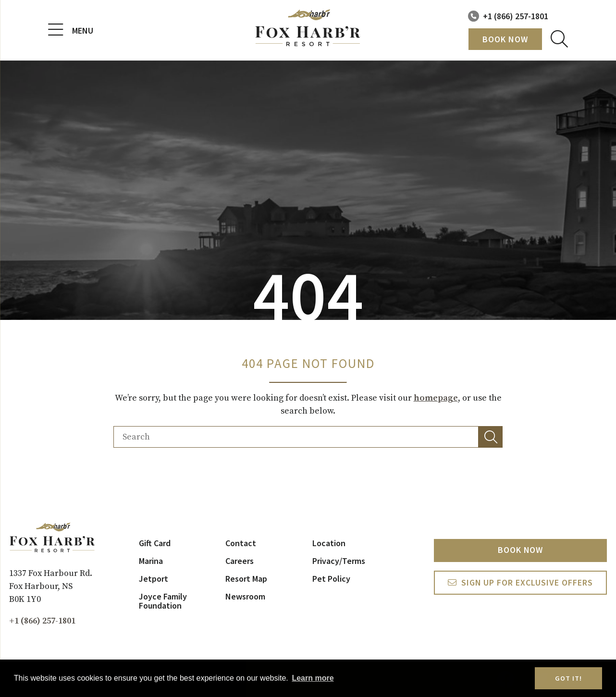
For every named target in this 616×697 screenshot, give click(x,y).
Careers (240, 561)
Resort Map (246, 579)
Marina (151, 561)
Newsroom (245, 596)
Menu (71, 30)
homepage (436, 398)
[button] (491, 437)
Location (329, 543)
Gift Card (155, 543)
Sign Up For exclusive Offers (527, 583)
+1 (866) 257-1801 (516, 16)
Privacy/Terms (339, 561)
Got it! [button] (568, 678)
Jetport (154, 579)
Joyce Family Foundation (163, 601)
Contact (241, 543)
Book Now (505, 39)
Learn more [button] (313, 678)
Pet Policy (331, 579)
